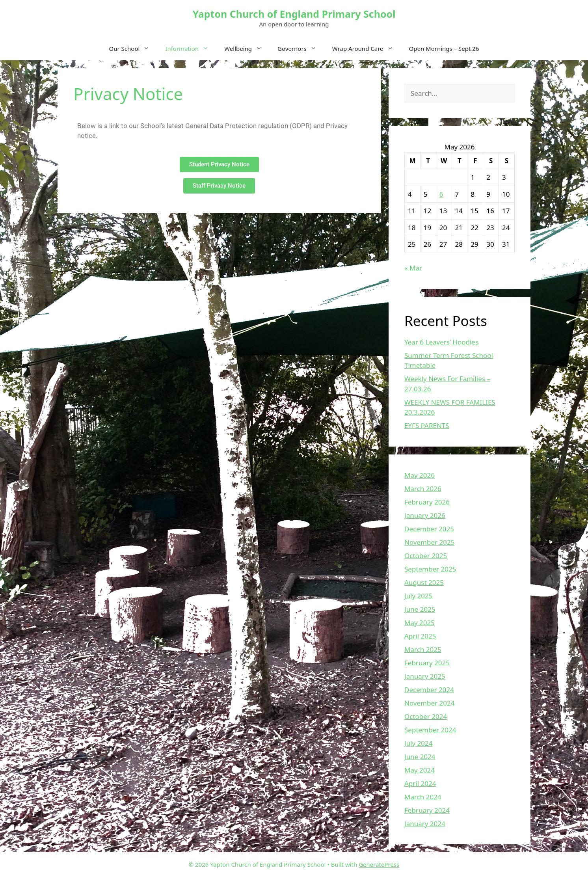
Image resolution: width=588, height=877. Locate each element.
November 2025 (429, 542)
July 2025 (419, 596)
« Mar (413, 268)
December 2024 (429, 690)
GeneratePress (379, 864)
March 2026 (423, 489)
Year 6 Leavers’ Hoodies (441, 342)
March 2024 (423, 797)
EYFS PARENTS (427, 425)
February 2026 (427, 502)
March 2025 (423, 649)
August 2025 (424, 582)
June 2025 (420, 609)
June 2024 (420, 757)
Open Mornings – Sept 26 (444, 48)
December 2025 (429, 529)
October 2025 (426, 556)
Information (191, 48)
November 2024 (429, 703)
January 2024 (425, 824)
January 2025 (425, 676)
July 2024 (419, 743)
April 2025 (420, 636)
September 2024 (430, 730)
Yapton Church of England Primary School (294, 14)
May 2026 (420, 475)
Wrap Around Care (367, 48)
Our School (133, 48)
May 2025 (420, 623)
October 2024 (426, 716)
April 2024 (420, 783)
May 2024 (420, 770)
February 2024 (427, 810)
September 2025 (430, 569)
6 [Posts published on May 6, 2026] (441, 194)
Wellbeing (247, 48)
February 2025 (427, 663)
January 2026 (425, 515)
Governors (301, 48)
